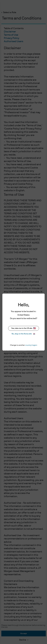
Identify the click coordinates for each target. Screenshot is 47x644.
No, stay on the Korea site (23, 334)
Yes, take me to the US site (24, 328)
